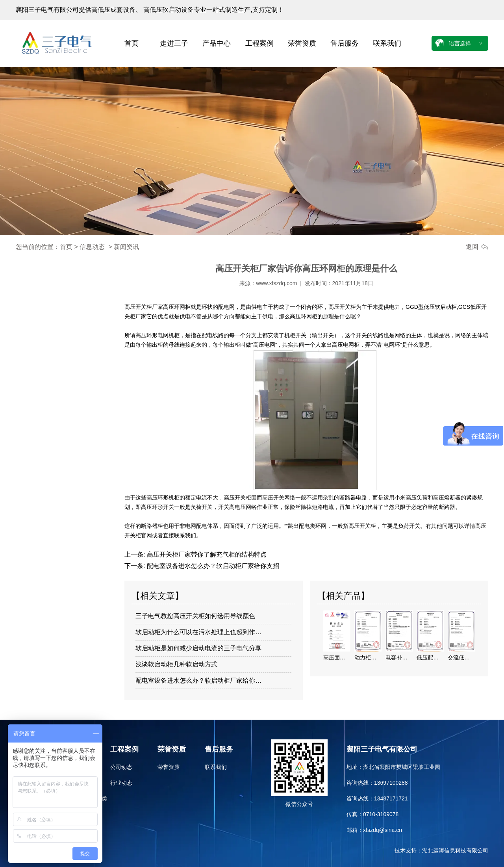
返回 (472, 247)
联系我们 (387, 43)
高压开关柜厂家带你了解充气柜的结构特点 (206, 554)
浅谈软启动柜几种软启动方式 (176, 664)
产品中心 (217, 43)
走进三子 (174, 43)
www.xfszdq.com (276, 283)
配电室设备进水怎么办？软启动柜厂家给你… (198, 680)
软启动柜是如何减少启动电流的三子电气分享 (198, 648)
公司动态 (121, 767)
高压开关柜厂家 (144, 307)
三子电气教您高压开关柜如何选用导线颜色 (195, 616)
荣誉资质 (302, 43)
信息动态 (92, 247)
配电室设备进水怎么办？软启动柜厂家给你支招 (212, 566)
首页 (132, 43)
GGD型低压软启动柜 (431, 307)
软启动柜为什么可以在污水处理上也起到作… (198, 632)
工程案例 (259, 43)
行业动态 (121, 783)
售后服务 (345, 43)
